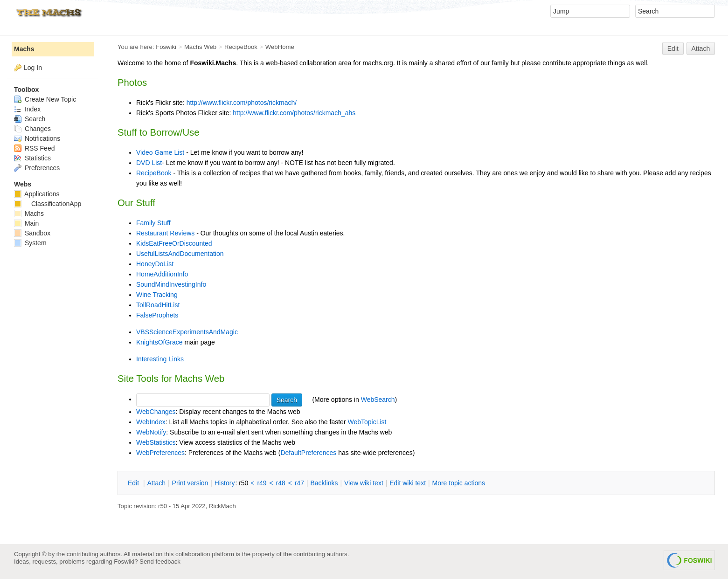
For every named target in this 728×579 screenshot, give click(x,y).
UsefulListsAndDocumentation (180, 254)
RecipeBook (241, 47)
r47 (299, 483)
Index (27, 109)
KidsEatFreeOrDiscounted (174, 243)
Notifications (37, 138)
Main (26, 223)
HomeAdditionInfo (162, 274)
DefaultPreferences (308, 453)
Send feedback (160, 562)
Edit (673, 48)
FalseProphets (157, 315)
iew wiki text (364, 483)
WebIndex (151, 422)
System (30, 243)
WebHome (280, 47)
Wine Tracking (157, 295)
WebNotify (151, 432)
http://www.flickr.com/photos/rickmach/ (242, 103)
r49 (262, 483)
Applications (37, 194)
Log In (33, 68)
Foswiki (166, 47)
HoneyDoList (155, 264)
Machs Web (200, 47)
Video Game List (160, 152)
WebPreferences (160, 453)
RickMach (222, 506)
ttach (156, 483)
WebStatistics (156, 442)
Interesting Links (160, 359)
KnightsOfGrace (159, 342)
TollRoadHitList (158, 305)
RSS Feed (34, 148)
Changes (32, 129)
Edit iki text (408, 483)
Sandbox (32, 233)
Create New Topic (45, 99)
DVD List (149, 163)
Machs (24, 49)
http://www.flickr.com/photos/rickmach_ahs (294, 113)
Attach (701, 48)
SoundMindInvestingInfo (171, 284)
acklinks (324, 483)
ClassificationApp (48, 204)
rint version (190, 483)
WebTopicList (367, 422)
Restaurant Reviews (165, 233)
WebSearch (378, 399)
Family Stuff (153, 223)
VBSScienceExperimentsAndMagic (187, 332)
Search (30, 119)
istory (225, 483)
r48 (281, 483)
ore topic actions (458, 483)
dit (134, 483)
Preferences (37, 168)
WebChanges (156, 412)
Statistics (32, 158)
